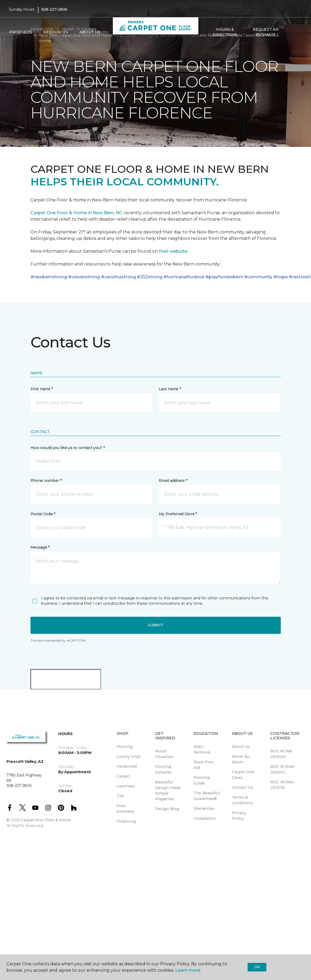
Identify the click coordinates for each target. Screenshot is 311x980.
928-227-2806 (54, 10)
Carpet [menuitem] (123, 776)
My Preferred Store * (178, 514)
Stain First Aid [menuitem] (204, 765)
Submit (155, 625)
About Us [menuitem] (241, 747)
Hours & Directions (225, 32)
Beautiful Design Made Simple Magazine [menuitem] (168, 790)
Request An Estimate (266, 32)
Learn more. (188, 970)
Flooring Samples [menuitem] (163, 769)
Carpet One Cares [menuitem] (243, 775)
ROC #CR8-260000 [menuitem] (282, 754)
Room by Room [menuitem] (241, 759)
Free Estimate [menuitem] (125, 809)
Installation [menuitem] (205, 818)
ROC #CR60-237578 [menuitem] (283, 785)
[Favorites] (297, 32)
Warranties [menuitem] (204, 809)
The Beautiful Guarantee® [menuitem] (207, 796)
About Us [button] (90, 32)
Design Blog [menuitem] (167, 809)
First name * (42, 389)
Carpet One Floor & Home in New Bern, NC (76, 213)
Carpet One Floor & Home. (46, 820)
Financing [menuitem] (126, 821)
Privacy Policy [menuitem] (239, 816)
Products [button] (21, 32)
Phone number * (46, 481)
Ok (257, 967)
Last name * (170, 389)
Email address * (173, 481)
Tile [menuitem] (120, 796)
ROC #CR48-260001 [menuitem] (283, 769)
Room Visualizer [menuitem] (164, 754)
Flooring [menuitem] (125, 747)
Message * (40, 547)
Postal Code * (43, 514)
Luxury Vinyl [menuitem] (128, 756)
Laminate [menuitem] (126, 786)
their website (173, 251)
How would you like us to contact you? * (68, 448)
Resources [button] (56, 32)
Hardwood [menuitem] (127, 766)
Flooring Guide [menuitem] (202, 780)
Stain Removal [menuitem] (202, 749)
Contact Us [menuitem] (243, 787)
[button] (290, 32)
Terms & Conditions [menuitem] (242, 800)
